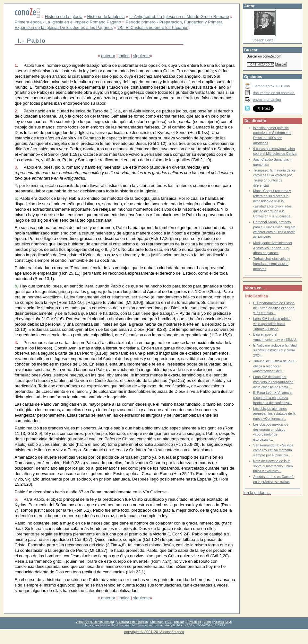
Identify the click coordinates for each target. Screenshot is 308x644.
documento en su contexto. (274, 93)
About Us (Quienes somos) (95, 622)
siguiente (141, 56)
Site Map (156, 622)
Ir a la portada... (257, 493)
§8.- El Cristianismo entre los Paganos (153, 27)
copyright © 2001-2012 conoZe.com (154, 632)
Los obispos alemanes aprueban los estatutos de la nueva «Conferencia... (274, 414)
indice (124, 56)
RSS (168, 622)
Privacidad (194, 622)
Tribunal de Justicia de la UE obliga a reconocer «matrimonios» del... (274, 366)
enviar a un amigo (267, 100)
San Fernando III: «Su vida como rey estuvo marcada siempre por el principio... (273, 450)
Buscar (179, 622)
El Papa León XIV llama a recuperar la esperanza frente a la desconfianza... (272, 398)
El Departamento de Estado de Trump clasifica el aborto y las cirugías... (274, 308)
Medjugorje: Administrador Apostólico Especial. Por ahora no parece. (273, 248)
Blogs (208, 622)
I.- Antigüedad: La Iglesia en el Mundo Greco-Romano (179, 17)
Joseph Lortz (263, 40)
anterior (108, 56)
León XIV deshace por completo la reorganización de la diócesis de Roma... (273, 382)
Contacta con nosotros (132, 622)
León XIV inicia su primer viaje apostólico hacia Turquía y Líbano (272, 324)
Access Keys (223, 622)
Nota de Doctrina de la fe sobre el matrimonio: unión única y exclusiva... (273, 466)
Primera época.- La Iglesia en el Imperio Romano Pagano (68, 22)
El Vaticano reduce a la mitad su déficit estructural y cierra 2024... (275, 350)
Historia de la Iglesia (64, 17)
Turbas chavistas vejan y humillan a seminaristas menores (272, 264)
